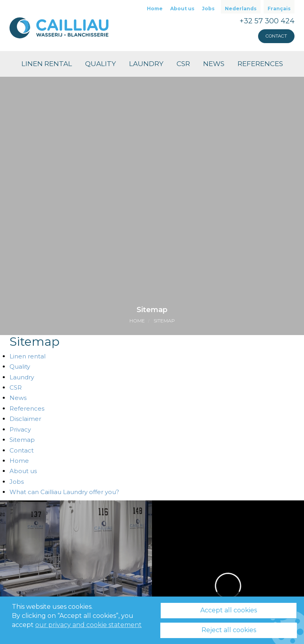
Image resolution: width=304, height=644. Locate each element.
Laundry (146, 64)
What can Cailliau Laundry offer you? (64, 492)
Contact (276, 36)
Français (279, 9)
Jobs (208, 9)
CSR (183, 64)
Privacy (20, 429)
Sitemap (164, 321)
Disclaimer (25, 419)
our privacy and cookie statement (88, 625)
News (214, 64)
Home (155, 9)
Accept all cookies (229, 610)
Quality (101, 64)
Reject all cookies (229, 630)
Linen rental (47, 64)
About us (182, 9)
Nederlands (241, 9)
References (260, 64)
